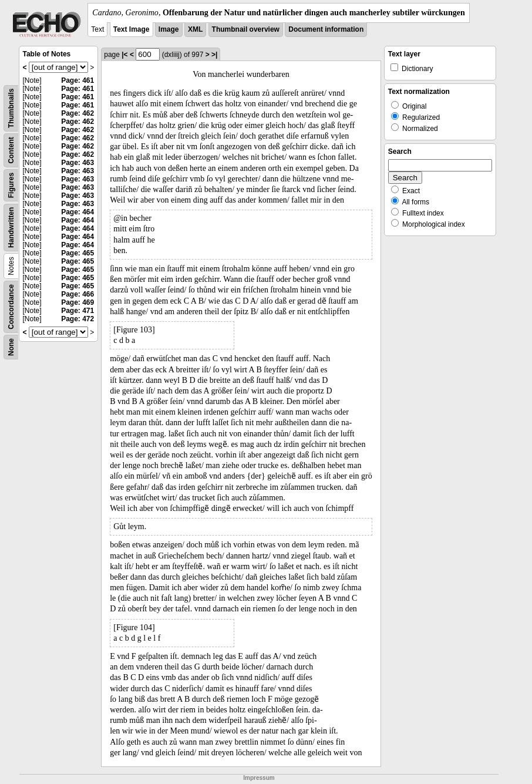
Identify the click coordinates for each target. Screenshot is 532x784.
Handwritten (11, 228)
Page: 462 (78, 113)
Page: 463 (78, 163)
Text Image (132, 29)
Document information (326, 29)
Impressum (259, 778)
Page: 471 (78, 311)
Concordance (11, 307)
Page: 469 (78, 302)
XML (195, 29)
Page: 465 (78, 253)
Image (169, 29)
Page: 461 (78, 80)
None (11, 347)
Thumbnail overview (246, 29)
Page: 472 (78, 319)
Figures (11, 185)
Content (11, 150)
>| (214, 55)
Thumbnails (11, 108)
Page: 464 (78, 212)
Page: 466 (78, 294)
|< (124, 55)
